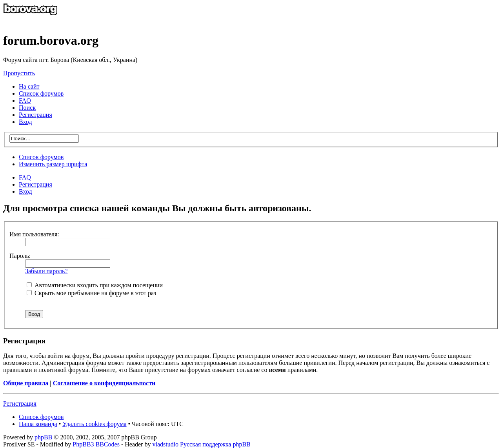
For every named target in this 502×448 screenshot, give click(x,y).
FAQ (25, 177)
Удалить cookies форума (94, 424)
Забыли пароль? (46, 271)
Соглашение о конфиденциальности (104, 383)
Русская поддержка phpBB (215, 444)
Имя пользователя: (34, 234)
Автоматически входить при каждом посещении (95, 285)
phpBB (43, 437)
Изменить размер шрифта (53, 164)
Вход (25, 191)
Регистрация (35, 115)
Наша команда (38, 424)
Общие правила (26, 383)
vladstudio (165, 444)
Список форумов (41, 157)
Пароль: (20, 256)
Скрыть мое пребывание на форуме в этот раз (91, 293)
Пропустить (19, 73)
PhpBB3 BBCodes (96, 444)
